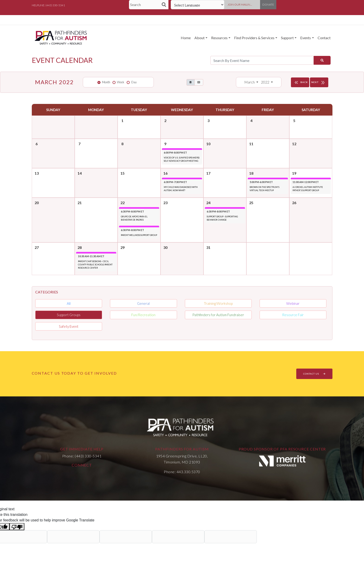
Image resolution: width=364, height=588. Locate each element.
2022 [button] (266, 82)
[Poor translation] (17, 527)
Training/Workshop (218, 303)
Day (134, 82)
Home (186, 38)
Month (106, 82)
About (200, 38)
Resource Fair (293, 315)
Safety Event (69, 326)
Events (306, 38)
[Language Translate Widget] (198, 5)
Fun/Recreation (143, 315)
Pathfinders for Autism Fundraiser (218, 315)
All (69, 303)
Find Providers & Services (254, 38)
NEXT (319, 82)
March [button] (250, 82)
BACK (301, 82)
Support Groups (69, 315)
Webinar (293, 303)
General (143, 303)
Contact (324, 38)
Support (287, 38)
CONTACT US (314, 374)
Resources (219, 38)
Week (121, 82)
